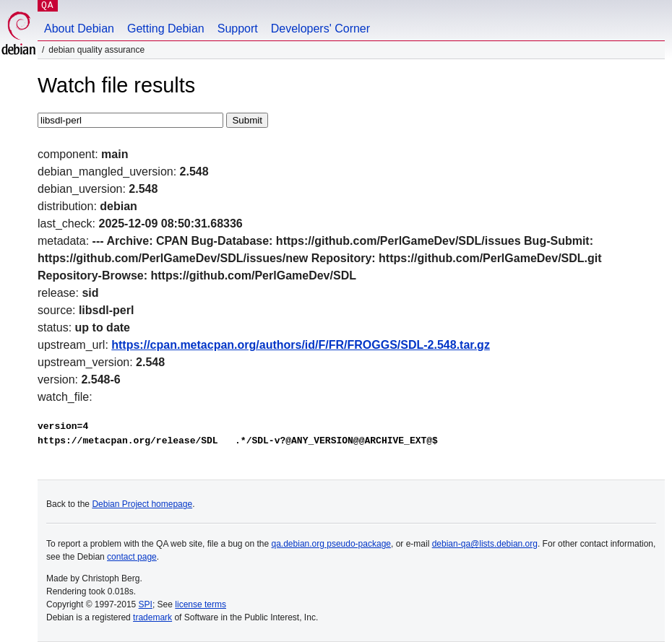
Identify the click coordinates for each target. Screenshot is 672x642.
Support (238, 29)
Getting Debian (166, 29)
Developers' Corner (320, 29)
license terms (201, 604)
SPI (146, 604)
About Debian (79, 29)
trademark (152, 617)
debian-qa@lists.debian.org (485, 544)
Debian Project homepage (142, 504)
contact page (132, 557)
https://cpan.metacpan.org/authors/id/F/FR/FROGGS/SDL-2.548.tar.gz (301, 345)
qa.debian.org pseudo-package (331, 544)
